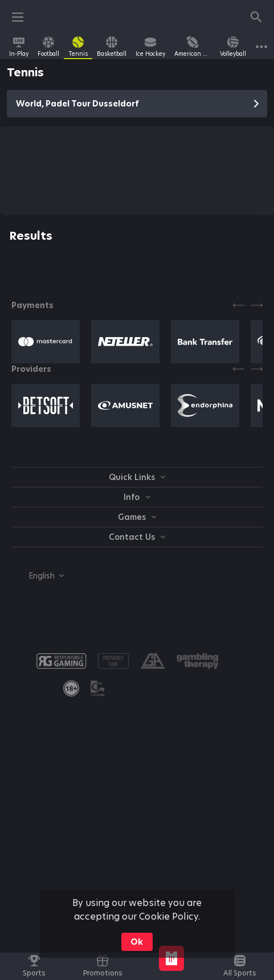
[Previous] (239, 305)
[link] (19, 47)
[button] (46, 342)
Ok (137, 942)
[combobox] (38, 576)
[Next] (257, 305)
